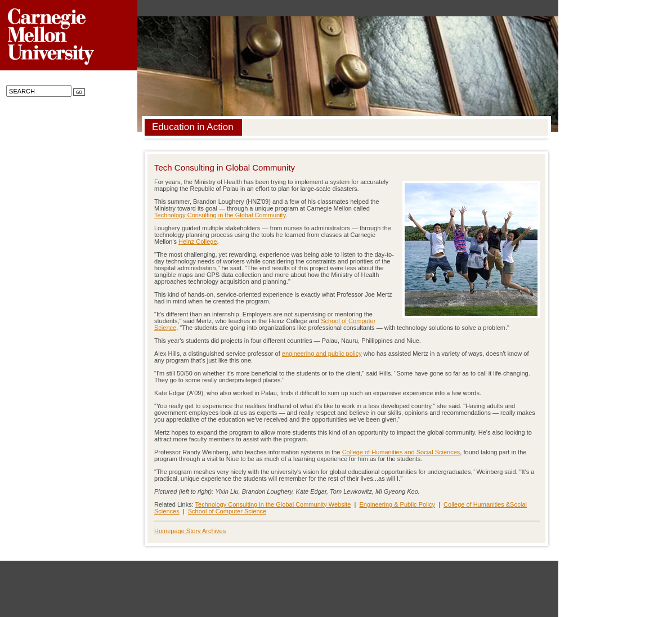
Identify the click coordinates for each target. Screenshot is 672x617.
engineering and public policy (322, 354)
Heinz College (198, 242)
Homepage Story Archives (190, 531)
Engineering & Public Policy (397, 504)
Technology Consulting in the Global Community (220, 215)
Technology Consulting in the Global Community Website (273, 504)
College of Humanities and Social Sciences (401, 452)
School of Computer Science (227, 511)
